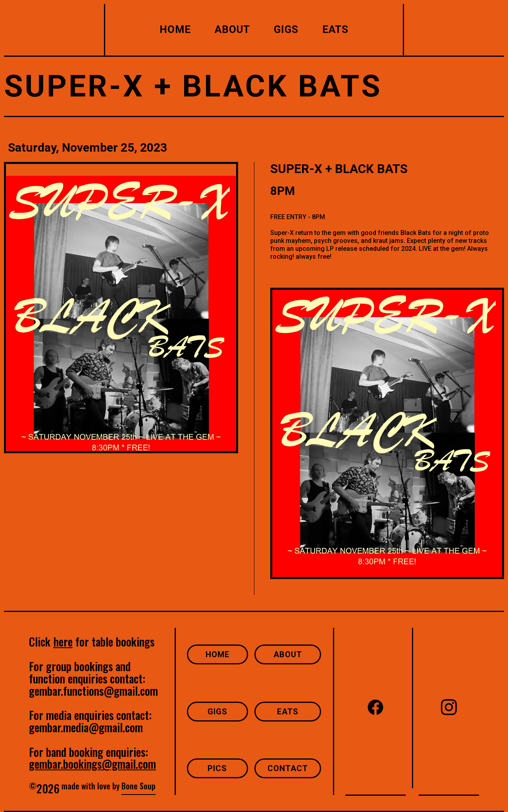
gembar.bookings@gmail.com (92, 764)
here (63, 642)
